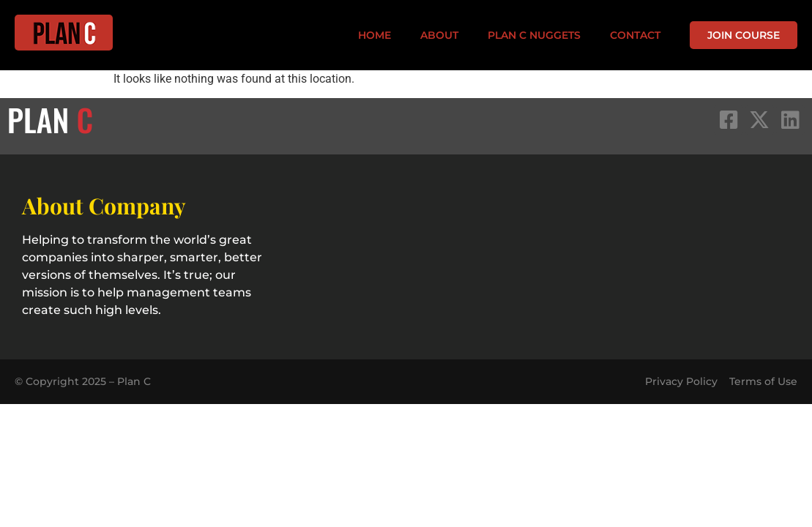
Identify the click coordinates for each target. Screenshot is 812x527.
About (439, 35)
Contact (635, 35)
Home (375, 35)
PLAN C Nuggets (534, 35)
